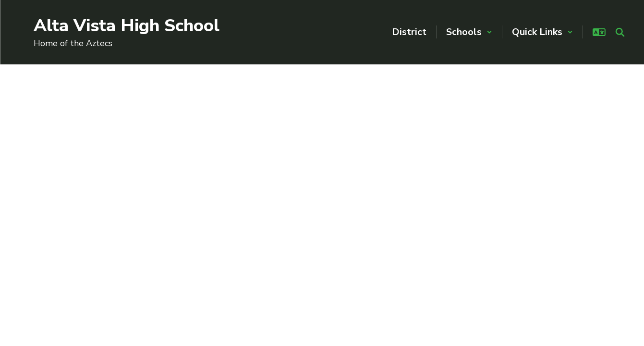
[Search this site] (620, 32)
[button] (469, 32)
